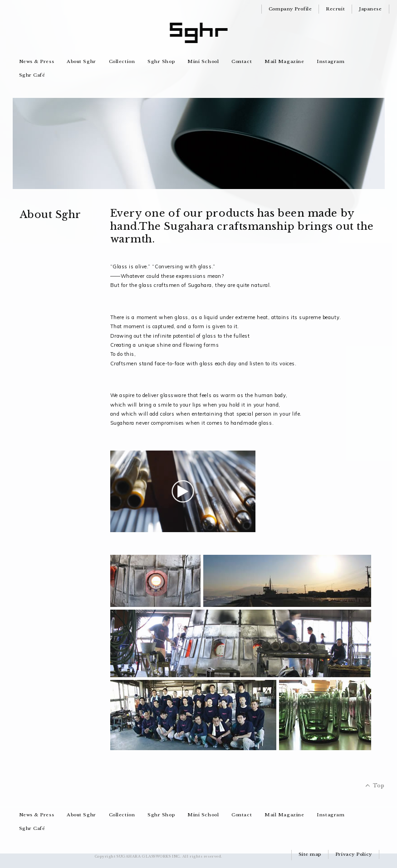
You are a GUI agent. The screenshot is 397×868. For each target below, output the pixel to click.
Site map (310, 854)
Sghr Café (32, 75)
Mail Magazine (284, 61)
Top (379, 786)
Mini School (203, 61)
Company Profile (290, 9)
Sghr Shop (161, 61)
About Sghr (81, 61)
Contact (242, 61)
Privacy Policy (354, 854)
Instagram (331, 61)
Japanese (370, 9)
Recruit (335, 9)
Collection (122, 61)
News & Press (37, 61)
